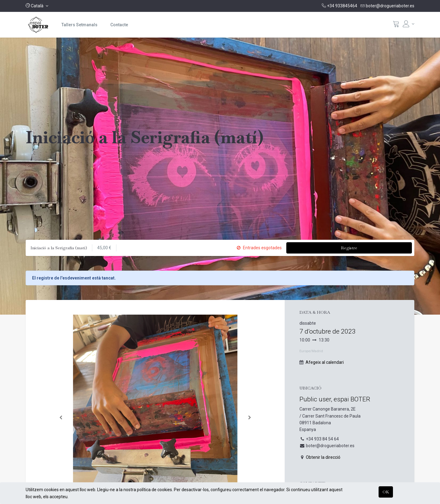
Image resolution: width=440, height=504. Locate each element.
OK (386, 492)
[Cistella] (396, 25)
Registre (349, 248)
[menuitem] (79, 25)
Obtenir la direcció (323, 457)
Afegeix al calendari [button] (325, 362)
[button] (37, 6)
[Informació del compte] (409, 24)
